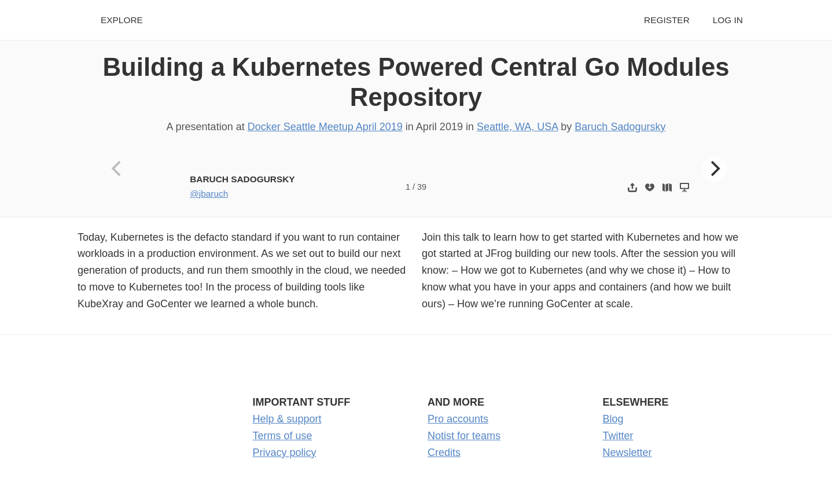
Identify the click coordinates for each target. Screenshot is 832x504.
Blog (613, 419)
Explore (122, 20)
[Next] (715, 169)
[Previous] (118, 169)
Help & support (287, 419)
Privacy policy (285, 453)
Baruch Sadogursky (620, 127)
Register (667, 20)
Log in (728, 20)
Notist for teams (464, 436)
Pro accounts (458, 419)
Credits (444, 453)
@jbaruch (209, 194)
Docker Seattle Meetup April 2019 (325, 127)
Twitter (618, 436)
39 (422, 187)
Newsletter (627, 453)
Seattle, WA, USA (517, 127)
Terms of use (283, 436)
